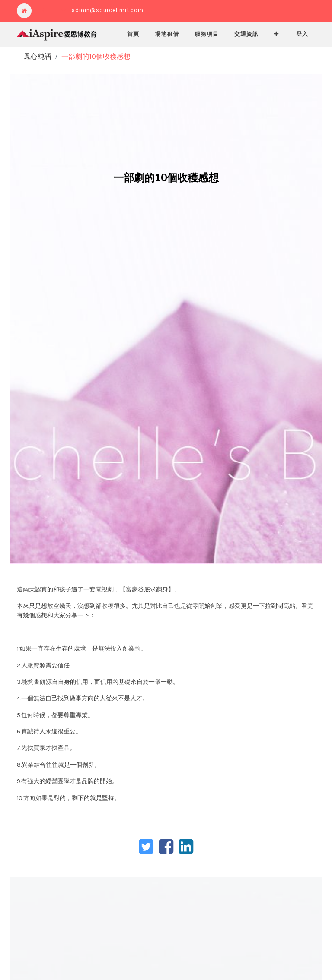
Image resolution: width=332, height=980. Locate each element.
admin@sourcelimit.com (108, 10)
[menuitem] (133, 34)
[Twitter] (146, 847)
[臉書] (166, 847)
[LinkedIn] (186, 847)
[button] (276, 34)
